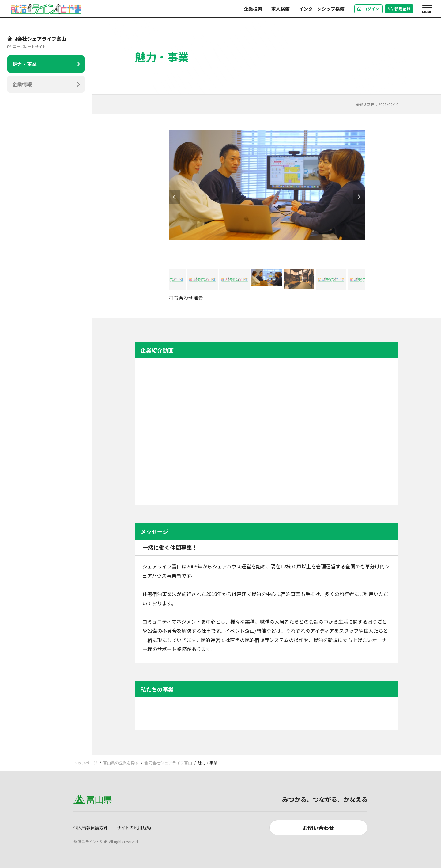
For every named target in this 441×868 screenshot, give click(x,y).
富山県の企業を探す (121, 763)
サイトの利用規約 (134, 828)
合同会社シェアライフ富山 (168, 763)
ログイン (368, 9)
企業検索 (253, 9)
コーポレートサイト (29, 46)
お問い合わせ (318, 828)
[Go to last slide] (175, 197)
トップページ (85, 763)
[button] (170, 279)
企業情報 (22, 84)
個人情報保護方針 (91, 828)
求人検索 (281, 9)
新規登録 (399, 9)
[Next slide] (359, 197)
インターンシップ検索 (322, 9)
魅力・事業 (24, 64)
